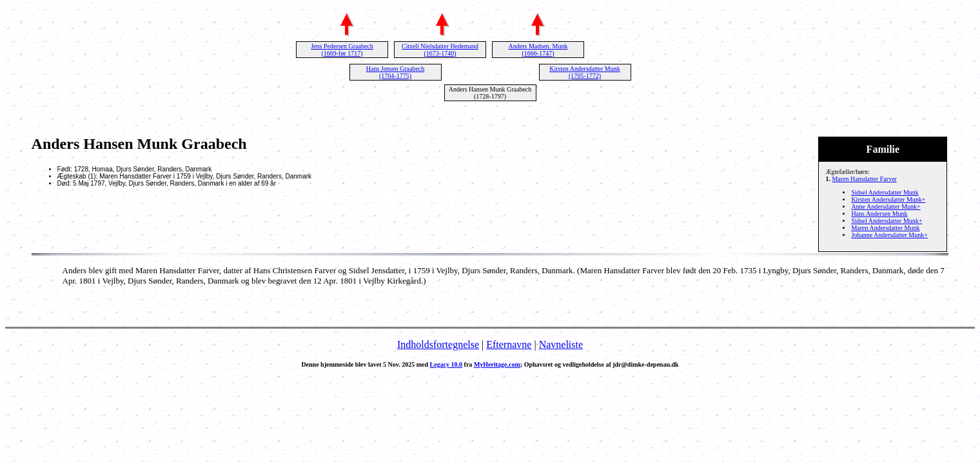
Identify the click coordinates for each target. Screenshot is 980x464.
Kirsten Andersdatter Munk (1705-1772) (584, 72)
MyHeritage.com (497, 364)
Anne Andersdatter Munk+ (886, 207)
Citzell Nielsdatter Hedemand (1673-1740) (440, 50)
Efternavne (509, 344)
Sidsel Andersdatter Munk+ (887, 221)
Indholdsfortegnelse (438, 344)
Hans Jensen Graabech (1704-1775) (396, 72)
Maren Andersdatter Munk (885, 228)
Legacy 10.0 (446, 364)
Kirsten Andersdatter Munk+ (888, 199)
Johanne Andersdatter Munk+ (889, 235)
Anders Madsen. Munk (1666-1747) (538, 50)
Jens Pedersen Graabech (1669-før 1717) (342, 50)
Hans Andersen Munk (879, 214)
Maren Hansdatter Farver (864, 179)
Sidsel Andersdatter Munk (885, 192)
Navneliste (561, 344)
